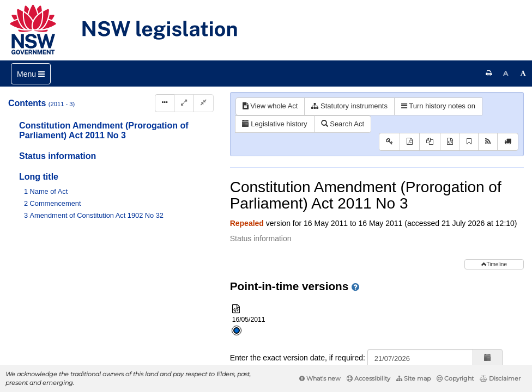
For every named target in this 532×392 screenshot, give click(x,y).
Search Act (343, 124)
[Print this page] (489, 73)
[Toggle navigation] (31, 74)
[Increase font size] (523, 73)
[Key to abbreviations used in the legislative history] (389, 142)
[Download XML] (450, 142)
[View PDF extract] (430, 142)
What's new (320, 378)
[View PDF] (410, 142)
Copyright (455, 378)
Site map (413, 378)
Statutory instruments (349, 106)
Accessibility (368, 378)
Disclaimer (500, 378)
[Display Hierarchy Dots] (165, 103)
